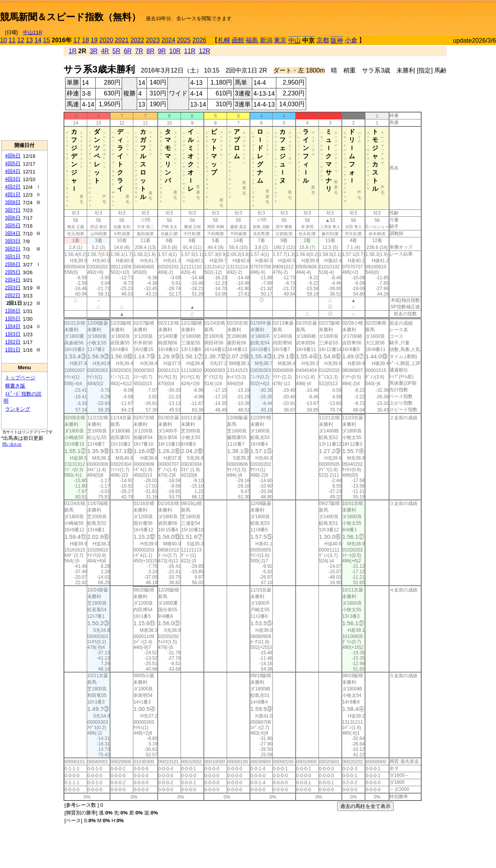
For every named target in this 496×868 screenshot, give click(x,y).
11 (12, 40)
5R (116, 51)
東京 (280, 40)
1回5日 (13, 319)
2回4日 (13, 280)
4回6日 (13, 156)
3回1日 (13, 257)
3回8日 (13, 202)
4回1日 (13, 195)
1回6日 (13, 311)
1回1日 (13, 350)
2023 (153, 40)
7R (139, 51)
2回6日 (13, 264)
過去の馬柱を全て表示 (365, 806)
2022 (137, 40)
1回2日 (13, 342)
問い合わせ (12, 444)
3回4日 (13, 233)
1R (72, 51)
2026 (200, 40)
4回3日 (13, 179)
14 (38, 40)
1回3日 (13, 334)
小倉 (351, 40)
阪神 (337, 41)
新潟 (266, 40)
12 (21, 40)
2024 (168, 40)
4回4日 (13, 171)
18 (86, 40)
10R (175, 51)
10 (3, 40)
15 (46, 40)
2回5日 (13, 272)
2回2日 (13, 295)
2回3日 (13, 288)
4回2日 (13, 187)
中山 (294, 41)
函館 (238, 40)
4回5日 (13, 163)
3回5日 (13, 226)
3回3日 (13, 241)
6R (127, 51)
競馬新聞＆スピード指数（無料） (70, 17)
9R (162, 51)
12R (204, 51)
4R (105, 51)
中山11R (33, 32)
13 (29, 40)
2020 (106, 40)
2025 (184, 40)
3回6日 (13, 218)
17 (77, 40)
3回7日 (13, 210)
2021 (122, 40)
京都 (323, 40)
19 (94, 40)
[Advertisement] (405, 14)
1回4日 (13, 326)
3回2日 (13, 249)
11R (190, 51)
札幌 (224, 40)
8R (150, 51)
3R (93, 51)
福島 (252, 40)
